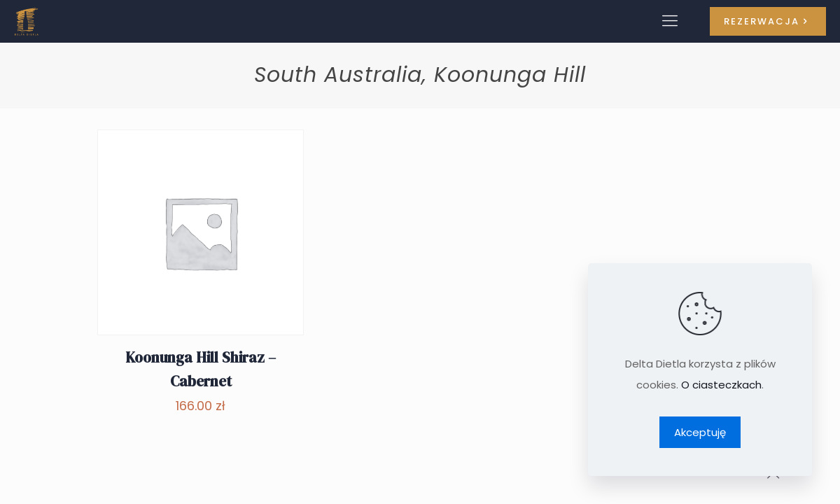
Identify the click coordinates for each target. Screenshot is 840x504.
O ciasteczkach (721, 385)
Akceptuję (700, 432)
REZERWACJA (768, 21)
